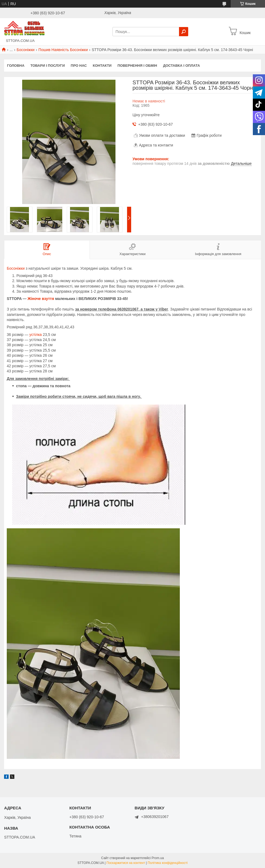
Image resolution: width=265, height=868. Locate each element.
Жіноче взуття (41, 299)
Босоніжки (26, 50)
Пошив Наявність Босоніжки (63, 50)
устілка (36, 335)
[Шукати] (184, 32)
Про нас (79, 66)
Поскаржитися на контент (126, 863)
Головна (16, 66)
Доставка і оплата (181, 66)
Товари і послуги (47, 66)
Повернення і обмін (137, 66)
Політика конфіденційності (168, 863)
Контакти (102, 66)
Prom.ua (158, 858)
